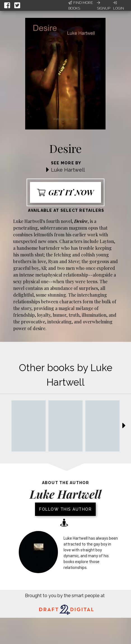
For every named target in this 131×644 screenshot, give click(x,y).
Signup (104, 6)
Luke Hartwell (68, 170)
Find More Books (81, 5)
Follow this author (65, 509)
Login (119, 6)
